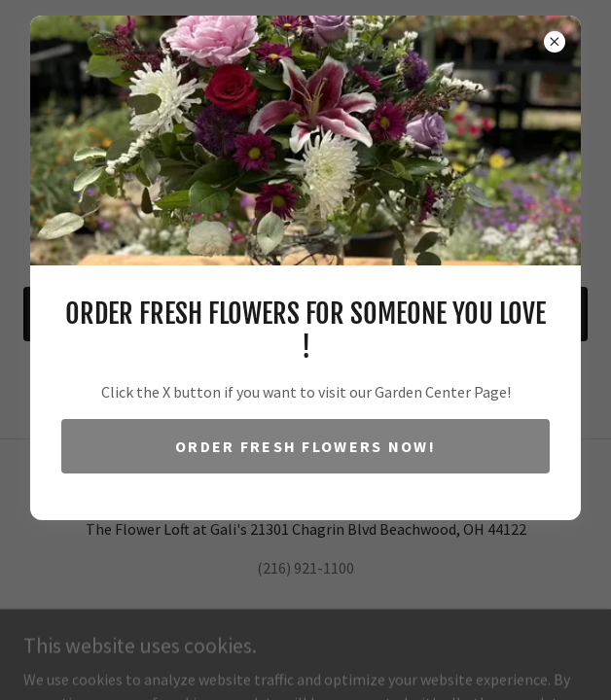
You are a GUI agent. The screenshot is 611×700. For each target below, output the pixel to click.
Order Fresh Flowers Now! (305, 446)
